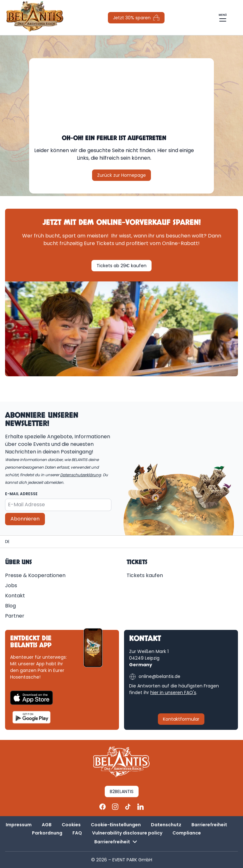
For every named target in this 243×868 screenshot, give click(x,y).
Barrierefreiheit (209, 825)
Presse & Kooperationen (35, 575)
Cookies (71, 825)
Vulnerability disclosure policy (127, 833)
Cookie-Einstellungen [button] (116, 825)
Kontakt (15, 596)
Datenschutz (166, 825)
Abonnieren (25, 519)
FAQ (77, 833)
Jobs (11, 585)
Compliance (187, 833)
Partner (15, 616)
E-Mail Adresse (21, 494)
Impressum (19, 825)
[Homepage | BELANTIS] (7, 542)
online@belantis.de (155, 677)
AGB (47, 825)
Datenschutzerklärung (81, 475)
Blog (10, 606)
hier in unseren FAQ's (173, 693)
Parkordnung (47, 833)
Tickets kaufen (145, 575)
